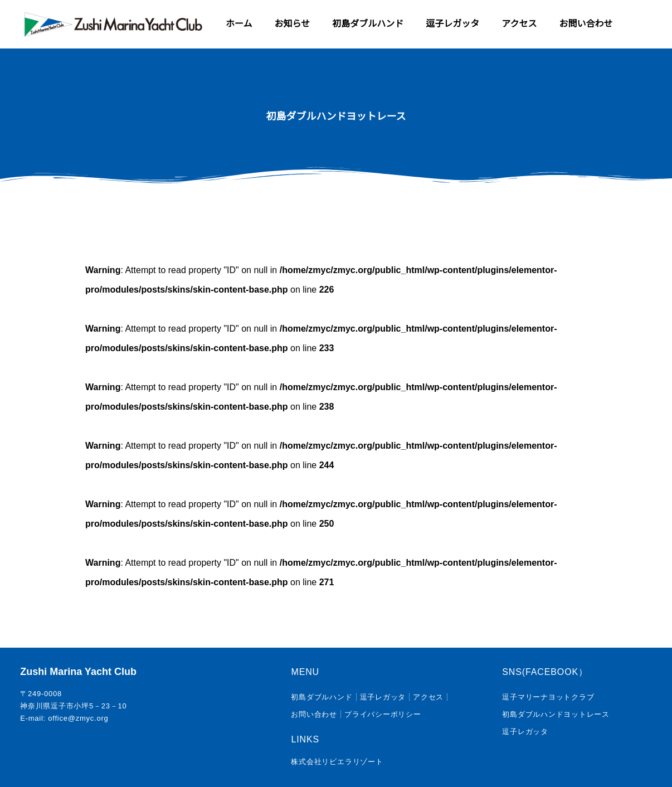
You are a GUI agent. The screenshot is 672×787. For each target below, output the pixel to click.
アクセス (519, 24)
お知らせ (293, 24)
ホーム (239, 24)
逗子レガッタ (452, 24)
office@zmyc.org (78, 718)
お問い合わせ (586, 24)
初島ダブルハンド (368, 24)
